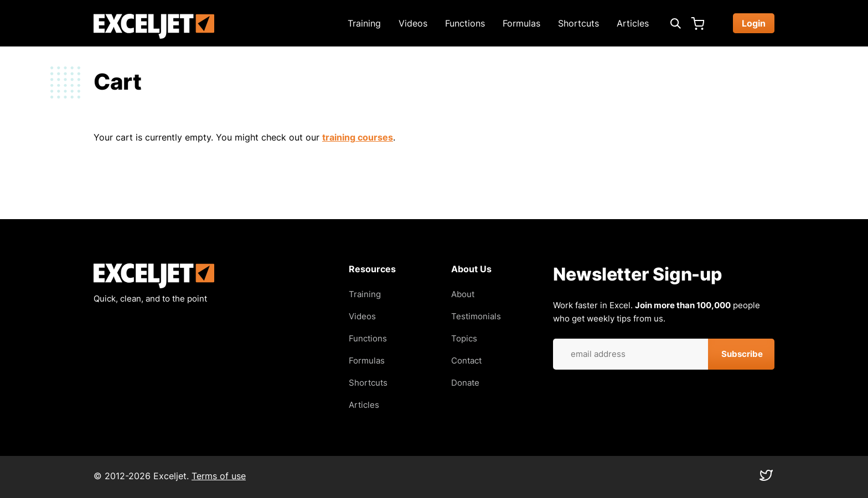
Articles (633, 23)
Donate (465, 383)
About (463, 294)
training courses (358, 137)
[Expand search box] (675, 23)
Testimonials (476, 316)
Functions (465, 23)
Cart (697, 23)
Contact (466, 360)
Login (754, 23)
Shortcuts (578, 23)
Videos (413, 23)
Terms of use (219, 476)
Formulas (521, 23)
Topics (464, 338)
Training (364, 23)
